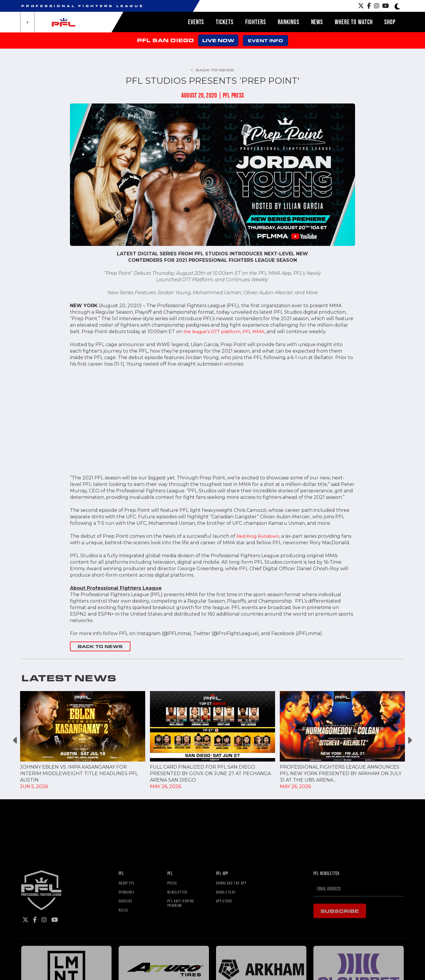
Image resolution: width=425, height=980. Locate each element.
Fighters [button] (256, 22)
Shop (390, 22)
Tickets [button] (224, 22)
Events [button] (196, 22)
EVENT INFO (265, 41)
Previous (15, 740)
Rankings (288, 22)
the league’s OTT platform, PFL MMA (228, 332)
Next (410, 740)
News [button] (317, 22)
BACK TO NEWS (100, 646)
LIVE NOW (218, 40)
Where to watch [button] (354, 22)
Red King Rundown (260, 536)
